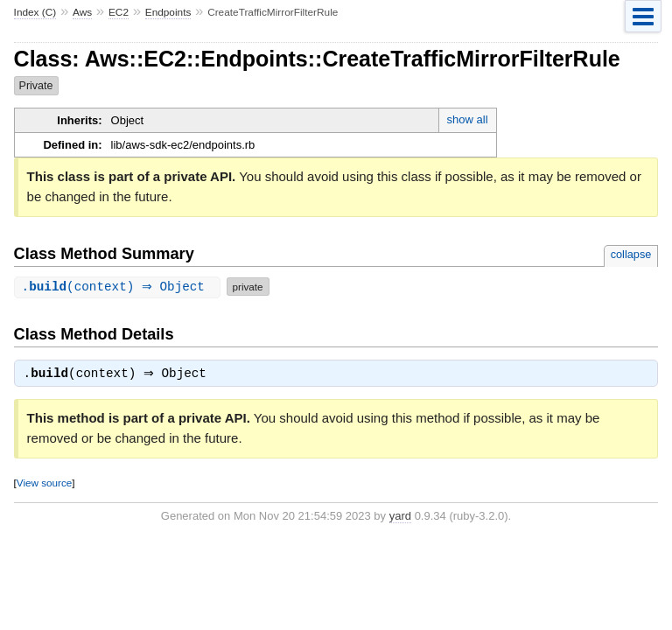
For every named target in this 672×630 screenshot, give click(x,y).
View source (44, 484)
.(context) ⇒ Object (119, 287)
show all (468, 119)
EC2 (119, 12)
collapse (631, 254)
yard (400, 518)
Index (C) (35, 12)
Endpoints (168, 12)
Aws (82, 12)
